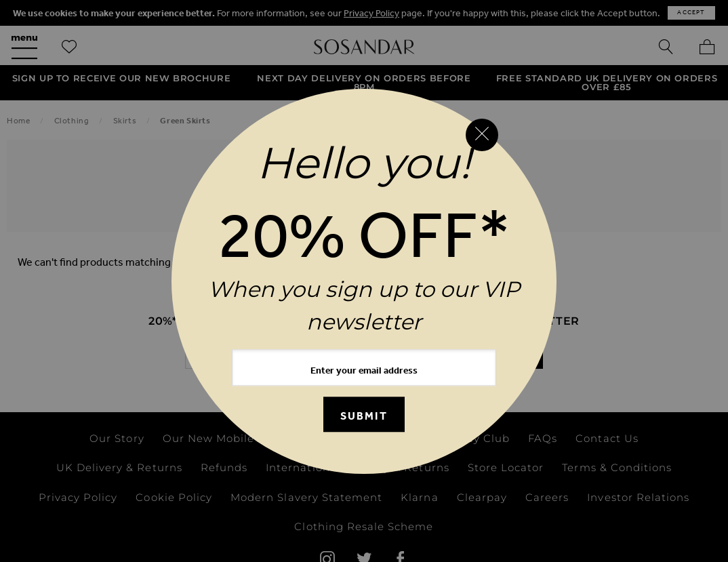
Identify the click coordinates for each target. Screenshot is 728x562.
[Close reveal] (482, 135)
